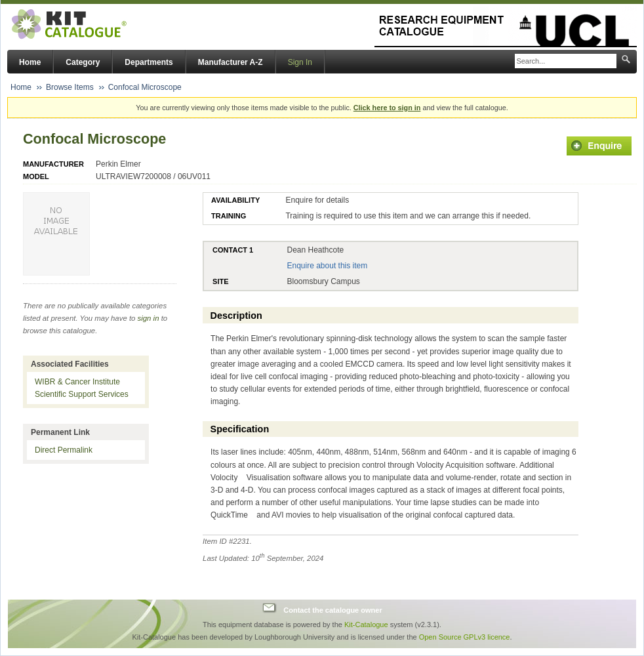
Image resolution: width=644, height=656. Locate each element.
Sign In (300, 62)
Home (30, 62)
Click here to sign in (387, 108)
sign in (149, 318)
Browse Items (70, 87)
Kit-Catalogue (366, 625)
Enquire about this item (327, 266)
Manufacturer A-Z (231, 62)
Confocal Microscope (145, 87)
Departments (149, 62)
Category (83, 62)
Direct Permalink (64, 450)
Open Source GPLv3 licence (465, 637)
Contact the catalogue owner (332, 609)
